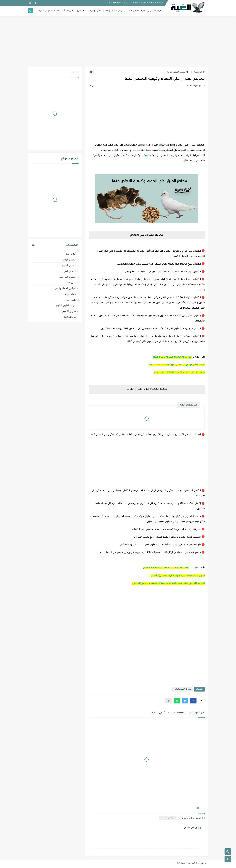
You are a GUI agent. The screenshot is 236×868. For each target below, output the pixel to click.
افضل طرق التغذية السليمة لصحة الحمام (166, 568)
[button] (193, 701)
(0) (92, 86)
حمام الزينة (70, 294)
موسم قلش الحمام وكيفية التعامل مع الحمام (179, 373)
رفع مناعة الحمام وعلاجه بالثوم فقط (173, 357)
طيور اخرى (70, 300)
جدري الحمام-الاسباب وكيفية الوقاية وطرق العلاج (178, 576)
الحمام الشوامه (68, 265)
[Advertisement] (118, 41)
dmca (109, 3)
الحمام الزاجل (69, 260)
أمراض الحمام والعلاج (114, 11)
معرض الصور (45, 11)
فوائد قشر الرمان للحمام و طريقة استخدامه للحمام (177, 365)
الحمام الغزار (69, 271)
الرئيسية (199, 72)
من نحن (145, 3)
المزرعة (71, 11)
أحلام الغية (60, 11)
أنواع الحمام (156, 11)
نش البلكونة (95, 11)
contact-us (118, 3)
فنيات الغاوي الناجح (136, 11)
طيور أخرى (82, 11)
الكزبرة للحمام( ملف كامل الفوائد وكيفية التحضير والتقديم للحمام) (168, 583)
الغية (147, 156)
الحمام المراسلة (68, 277)
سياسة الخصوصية (132, 3)
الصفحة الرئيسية (156, 3)
